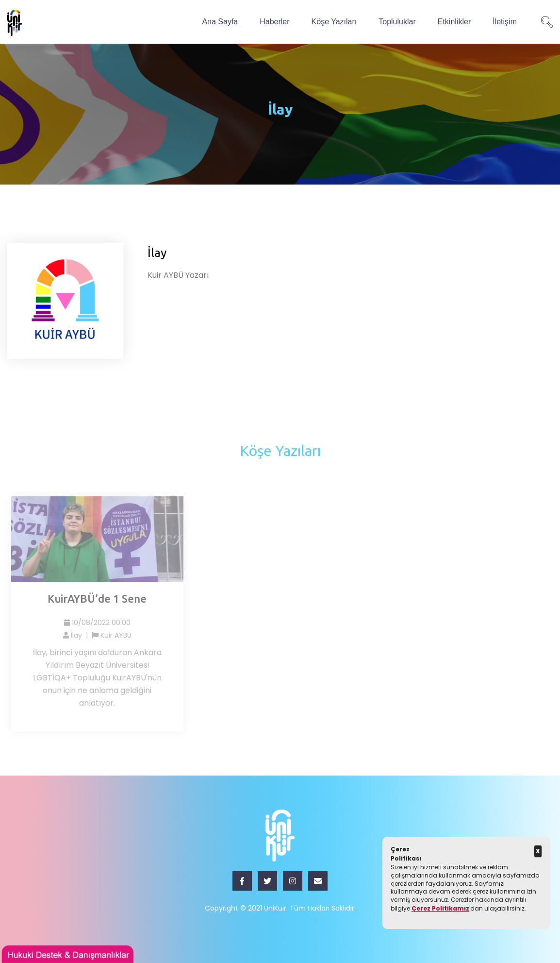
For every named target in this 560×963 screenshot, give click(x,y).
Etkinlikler (454, 22)
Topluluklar (397, 22)
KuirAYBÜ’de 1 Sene (99, 599)
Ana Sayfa (220, 22)
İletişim (505, 22)
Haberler (274, 22)
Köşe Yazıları (334, 22)
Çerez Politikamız (440, 908)
